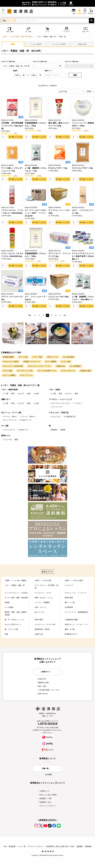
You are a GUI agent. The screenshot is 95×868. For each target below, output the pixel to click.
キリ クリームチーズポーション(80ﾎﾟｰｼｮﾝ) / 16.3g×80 (36, 213)
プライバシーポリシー (47, 806)
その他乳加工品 (69, 417)
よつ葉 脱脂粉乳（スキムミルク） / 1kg (36, 169)
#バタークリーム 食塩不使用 (13, 366)
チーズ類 (5, 426)
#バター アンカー (26, 375)
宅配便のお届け (43, 683)
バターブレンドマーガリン (60, 403)
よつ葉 (5, 394)
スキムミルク (55, 417)
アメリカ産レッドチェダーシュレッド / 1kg (12, 169)
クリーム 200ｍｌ (9, 417)
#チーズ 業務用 (51, 362)
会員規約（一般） (45, 798)
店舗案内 (80, 846)
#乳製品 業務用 (8, 357)
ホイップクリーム (9, 420)
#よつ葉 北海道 (68, 357)
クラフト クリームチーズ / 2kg (12, 298)
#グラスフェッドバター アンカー (40, 366)
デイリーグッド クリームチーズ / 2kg (59, 255)
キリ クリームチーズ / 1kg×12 (36, 298)
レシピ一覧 (22, 846)
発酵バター (6, 399)
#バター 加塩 (66, 362)
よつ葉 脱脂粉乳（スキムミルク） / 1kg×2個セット (83, 298)
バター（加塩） (55, 390)
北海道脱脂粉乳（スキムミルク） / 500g (36, 255)
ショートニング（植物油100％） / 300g (83, 124)
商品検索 (12, 846)
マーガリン (77, 403)
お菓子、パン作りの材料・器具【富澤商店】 (18, 37)
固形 (15, 440)
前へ (30, 315)
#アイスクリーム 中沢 (25, 371)
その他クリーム (24, 420)
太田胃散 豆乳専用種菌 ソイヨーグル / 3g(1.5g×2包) (12, 126)
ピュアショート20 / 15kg (59, 297)
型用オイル (6, 436)
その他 (35, 394)
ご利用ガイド (43, 791)
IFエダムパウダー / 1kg (58, 168)
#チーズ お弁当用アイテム (47, 371)
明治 (12, 394)
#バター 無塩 (8, 371)
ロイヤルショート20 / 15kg (59, 212)
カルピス (20, 394)
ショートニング (56, 407)
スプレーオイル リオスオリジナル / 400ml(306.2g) (12, 255)
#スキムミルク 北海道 (11, 362)
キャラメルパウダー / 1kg (82, 168)
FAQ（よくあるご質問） (47, 795)
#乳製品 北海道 (86, 371)
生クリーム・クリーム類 (11, 413)
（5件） (86, 131)
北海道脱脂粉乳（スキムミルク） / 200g (36, 124)
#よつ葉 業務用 (75, 366)
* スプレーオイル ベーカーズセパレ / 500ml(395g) (12, 212)
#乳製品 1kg (61, 366)
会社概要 (47, 775)
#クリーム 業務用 (9, 375)
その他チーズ (22, 430)
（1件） (15, 133)
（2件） (15, 176)
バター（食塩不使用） (10, 390)
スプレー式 (6, 440)
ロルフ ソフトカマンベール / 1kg (83, 212)
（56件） (39, 176)
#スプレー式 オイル (68, 371)
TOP (5, 846)
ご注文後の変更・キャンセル (47, 690)
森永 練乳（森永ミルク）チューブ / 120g (59, 124)
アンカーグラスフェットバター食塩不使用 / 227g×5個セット (83, 256)
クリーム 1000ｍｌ (27, 417)
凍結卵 (62, 430)
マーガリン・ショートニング (60, 399)
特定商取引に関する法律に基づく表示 (60, 846)
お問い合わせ (42, 694)
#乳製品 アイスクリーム (32, 362)
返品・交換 (41, 686)
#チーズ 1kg (23, 357)
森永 (28, 394)
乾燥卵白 (53, 430)
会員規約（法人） (45, 802)
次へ (65, 315)
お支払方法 (41, 679)
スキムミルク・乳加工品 (59, 413)
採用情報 (88, 846)
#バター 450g (37, 357)
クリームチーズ (8, 430)
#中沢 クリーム (53, 357)
